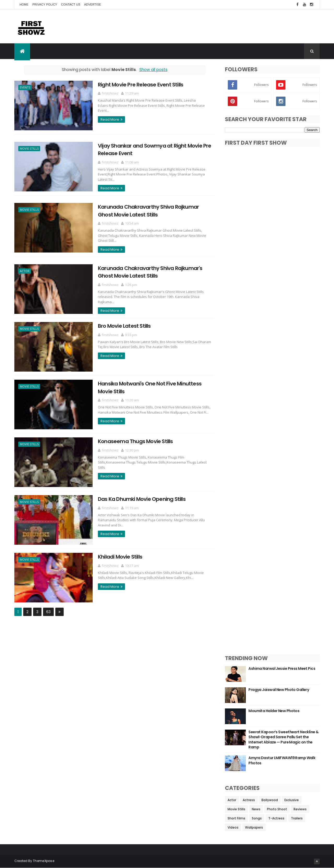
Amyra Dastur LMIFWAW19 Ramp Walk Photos (282, 760)
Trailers (297, 818)
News (256, 809)
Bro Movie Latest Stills (124, 326)
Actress (249, 800)
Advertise (93, 4)
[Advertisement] (225, 26)
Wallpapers (254, 827)
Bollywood (270, 800)
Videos (233, 827)
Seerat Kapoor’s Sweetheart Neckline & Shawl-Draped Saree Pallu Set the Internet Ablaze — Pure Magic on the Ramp (283, 740)
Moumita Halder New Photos (274, 711)
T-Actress (276, 818)
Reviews (300, 809)
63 (48, 612)
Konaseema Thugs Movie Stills (135, 441)
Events (25, 87)
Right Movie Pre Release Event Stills (141, 85)
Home (24, 4)
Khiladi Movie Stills (120, 557)
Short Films (236, 818)
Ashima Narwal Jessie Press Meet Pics (282, 668)
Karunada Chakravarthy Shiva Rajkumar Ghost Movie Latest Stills (148, 211)
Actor (25, 271)
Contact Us (71, 4)
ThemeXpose (44, 861)
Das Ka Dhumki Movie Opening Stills (142, 499)
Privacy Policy (45, 4)
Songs (257, 818)
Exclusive (292, 800)
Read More (110, 119)
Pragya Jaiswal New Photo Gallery (279, 690)
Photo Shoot (277, 809)
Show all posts (153, 70)
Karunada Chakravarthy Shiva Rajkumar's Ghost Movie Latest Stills (150, 272)
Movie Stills (29, 148)
